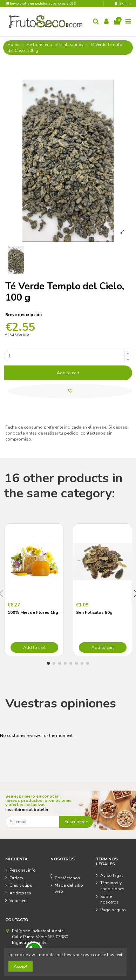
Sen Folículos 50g (94, 612)
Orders (16, 878)
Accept (21, 966)
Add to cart (68, 373)
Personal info (23, 870)
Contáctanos (67, 878)
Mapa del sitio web (69, 888)
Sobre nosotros (110, 900)
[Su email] (32, 822)
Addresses (20, 893)
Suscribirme (76, 822)
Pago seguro (113, 910)
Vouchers (19, 901)
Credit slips (21, 885)
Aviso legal (112, 875)
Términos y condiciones (112, 886)
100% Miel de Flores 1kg (33, 612)
